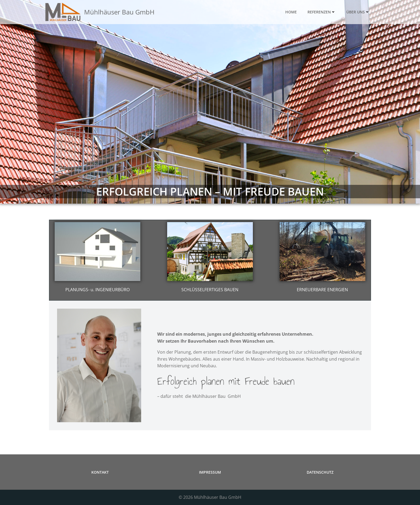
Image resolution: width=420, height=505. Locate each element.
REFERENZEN (322, 12)
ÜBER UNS (358, 12)
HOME (291, 12)
